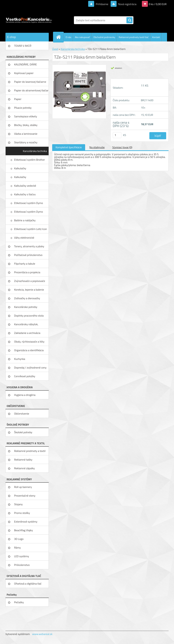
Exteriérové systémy (26, 522)
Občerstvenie (22, 414)
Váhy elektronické (24, 238)
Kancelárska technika (35, 151)
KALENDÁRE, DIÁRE (25, 64)
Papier (18, 99)
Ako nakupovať (82, 37)
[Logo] (29, 20)
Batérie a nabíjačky (25, 220)
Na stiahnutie (97, 147)
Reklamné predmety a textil (30, 451)
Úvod (55, 49)
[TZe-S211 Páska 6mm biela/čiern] (79, 66)
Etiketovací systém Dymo (29, 203)
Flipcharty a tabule (25, 264)
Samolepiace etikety (26, 116)
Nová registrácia (127, 4)
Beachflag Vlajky (23, 530)
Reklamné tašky (23, 460)
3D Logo (19, 539)
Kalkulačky (20, 168)
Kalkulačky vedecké (25, 186)
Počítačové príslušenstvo (28, 255)
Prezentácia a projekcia (27, 272)
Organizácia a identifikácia (29, 350)
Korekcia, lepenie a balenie (29, 290)
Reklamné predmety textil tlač (134, 37)
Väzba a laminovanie (26, 134)
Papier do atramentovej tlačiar (31, 90)
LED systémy (21, 556)
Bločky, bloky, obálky (26, 125)
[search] (129, 20)
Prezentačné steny (25, 496)
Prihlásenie (102, 4)
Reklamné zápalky (24, 468)
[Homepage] (60, 37)
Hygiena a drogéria (25, 395)
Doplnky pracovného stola (29, 316)
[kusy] (117, 135)
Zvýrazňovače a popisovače (30, 281)
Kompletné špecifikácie (69, 147)
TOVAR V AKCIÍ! (23, 46)
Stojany (18, 504)
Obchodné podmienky (104, 37)
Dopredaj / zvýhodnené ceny (30, 368)
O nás (68, 37)
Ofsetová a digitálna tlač (28, 584)
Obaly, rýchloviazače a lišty (29, 342)
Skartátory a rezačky (26, 142)
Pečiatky (19, 602)
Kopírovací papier (24, 73)
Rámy (17, 548)
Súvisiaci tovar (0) (122, 147)
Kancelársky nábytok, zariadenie (26, 325)
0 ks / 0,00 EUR (158, 4)
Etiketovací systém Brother (29, 160)
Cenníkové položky (25, 376)
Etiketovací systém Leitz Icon (31, 229)
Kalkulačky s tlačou (25, 194)
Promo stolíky (22, 513)
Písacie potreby (23, 108)
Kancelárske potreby (26, 307)
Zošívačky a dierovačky (27, 298)
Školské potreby (23, 432)
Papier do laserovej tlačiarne (30, 82)
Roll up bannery (23, 487)
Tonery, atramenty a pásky (29, 246)
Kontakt (156, 37)
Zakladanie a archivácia (27, 333)
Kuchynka (20, 359)
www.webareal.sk (42, 634)
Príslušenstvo (22, 565)
